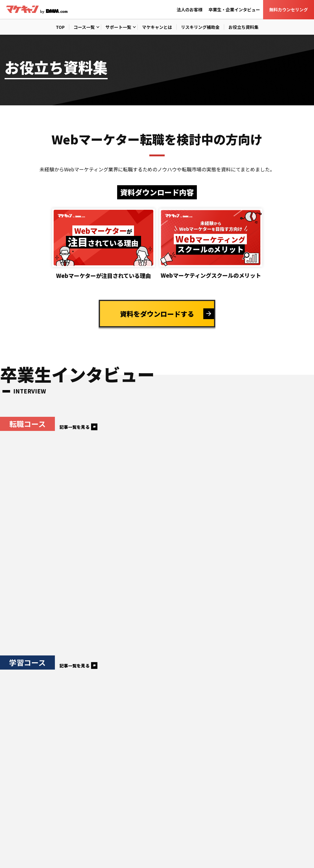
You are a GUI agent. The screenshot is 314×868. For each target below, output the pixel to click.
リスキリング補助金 (200, 27)
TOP (60, 27)
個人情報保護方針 (21, 854)
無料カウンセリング (289, 10)
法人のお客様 (190, 10)
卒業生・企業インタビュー (234, 10)
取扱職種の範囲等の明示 (145, 854)
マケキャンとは (157, 27)
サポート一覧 (118, 27)
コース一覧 (84, 27)
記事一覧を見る (75, 427)
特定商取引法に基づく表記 (79, 854)
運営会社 (191, 854)
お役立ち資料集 (243, 27)
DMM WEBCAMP (229, 854)
